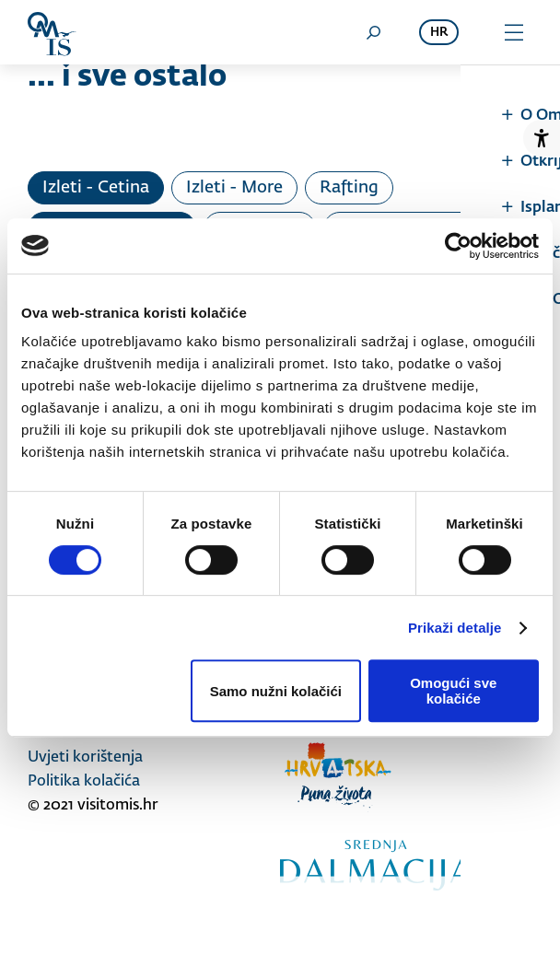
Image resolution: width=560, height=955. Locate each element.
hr (439, 33)
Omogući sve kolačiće (453, 691)
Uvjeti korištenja (85, 758)
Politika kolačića (84, 782)
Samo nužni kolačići (276, 691)
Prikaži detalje (455, 628)
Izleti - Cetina (96, 188)
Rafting (349, 188)
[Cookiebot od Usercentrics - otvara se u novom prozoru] (458, 246)
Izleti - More (234, 188)
